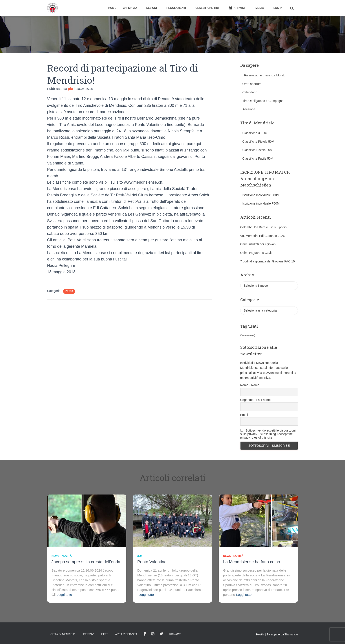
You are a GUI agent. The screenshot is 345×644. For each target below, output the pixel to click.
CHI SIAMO (131, 8)
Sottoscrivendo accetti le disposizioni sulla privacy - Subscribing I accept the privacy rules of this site (268, 434)
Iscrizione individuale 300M (261, 195)
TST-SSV (88, 634)
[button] (139, 8)
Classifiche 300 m (255, 133)
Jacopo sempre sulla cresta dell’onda (86, 562)
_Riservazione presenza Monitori (265, 75)
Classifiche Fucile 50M (258, 159)
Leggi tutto (64, 595)
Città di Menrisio (63, 634)
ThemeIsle (291, 634)
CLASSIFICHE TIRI (208, 8)
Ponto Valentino (152, 562)
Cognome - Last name (256, 400)
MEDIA (261, 8)
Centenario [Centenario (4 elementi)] (248, 335)
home (112, 8)
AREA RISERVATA (126, 634)
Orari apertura (252, 84)
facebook (145, 634)
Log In (278, 8)
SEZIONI (153, 8)
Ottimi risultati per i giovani (258, 244)
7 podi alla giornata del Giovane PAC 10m (269, 261)
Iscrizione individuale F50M (261, 203)
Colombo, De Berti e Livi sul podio (263, 227)
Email (244, 415)
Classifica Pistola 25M (258, 150)
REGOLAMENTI (178, 8)
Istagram (153, 634)
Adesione (249, 109)
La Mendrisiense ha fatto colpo (252, 562)
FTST (104, 634)
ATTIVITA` (239, 8)
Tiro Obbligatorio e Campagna (263, 101)
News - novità (62, 556)
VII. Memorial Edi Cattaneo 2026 (262, 236)
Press (69, 291)
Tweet (161, 634)
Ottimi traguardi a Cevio (256, 253)
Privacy (175, 634)
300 (139, 556)
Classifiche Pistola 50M (258, 142)
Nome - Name (250, 385)
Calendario (250, 92)
